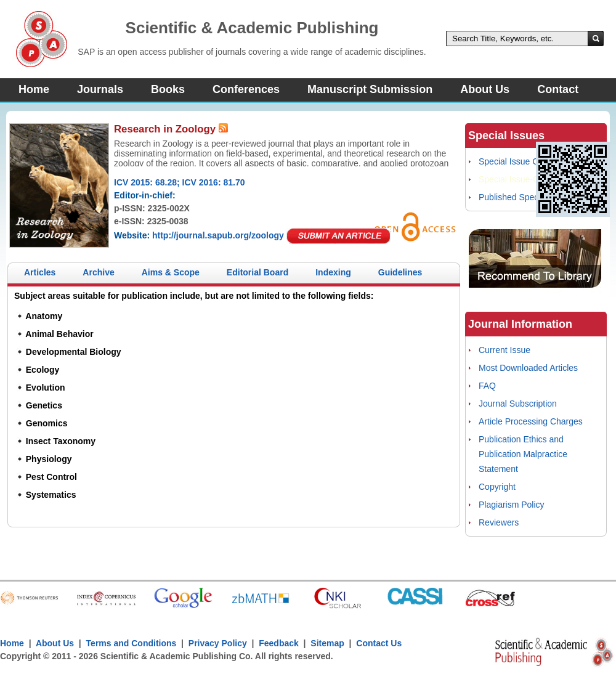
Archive (98, 272)
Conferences (246, 89)
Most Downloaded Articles (528, 368)
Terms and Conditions (132, 643)
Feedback (279, 643)
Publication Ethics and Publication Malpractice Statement (523, 454)
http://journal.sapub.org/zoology (218, 235)
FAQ (487, 386)
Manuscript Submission (370, 89)
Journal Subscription (518, 404)
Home (34, 89)
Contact (558, 89)
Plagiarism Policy (512, 505)
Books (168, 89)
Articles (40, 272)
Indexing (333, 272)
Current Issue (505, 350)
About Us (485, 89)
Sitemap (327, 643)
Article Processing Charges (531, 421)
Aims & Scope (171, 272)
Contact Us (379, 643)
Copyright (497, 487)
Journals (100, 89)
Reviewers (499, 522)
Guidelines (400, 272)
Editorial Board (257, 272)
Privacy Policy (218, 643)
